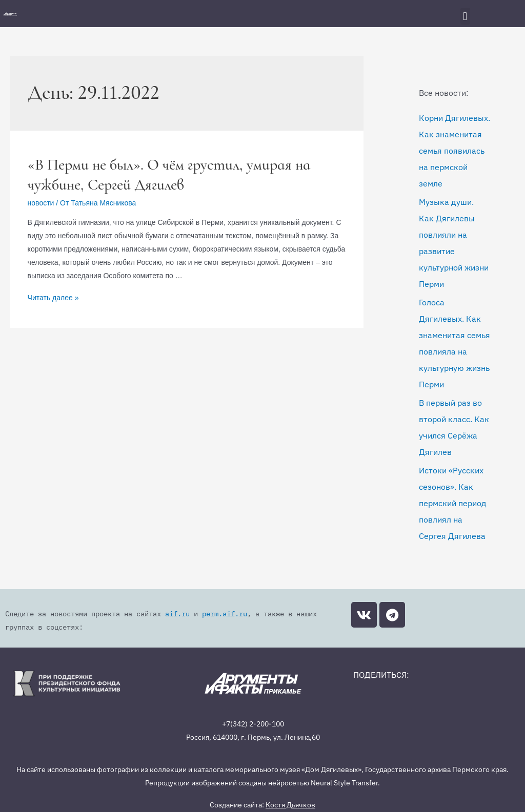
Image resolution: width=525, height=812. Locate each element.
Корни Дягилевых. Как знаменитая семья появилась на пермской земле (455, 151)
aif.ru (153, 614)
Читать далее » (53, 298)
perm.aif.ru (186, 614)
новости (41, 203)
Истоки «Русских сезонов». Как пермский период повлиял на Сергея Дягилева (453, 503)
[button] (465, 16)
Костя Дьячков (290, 792)
